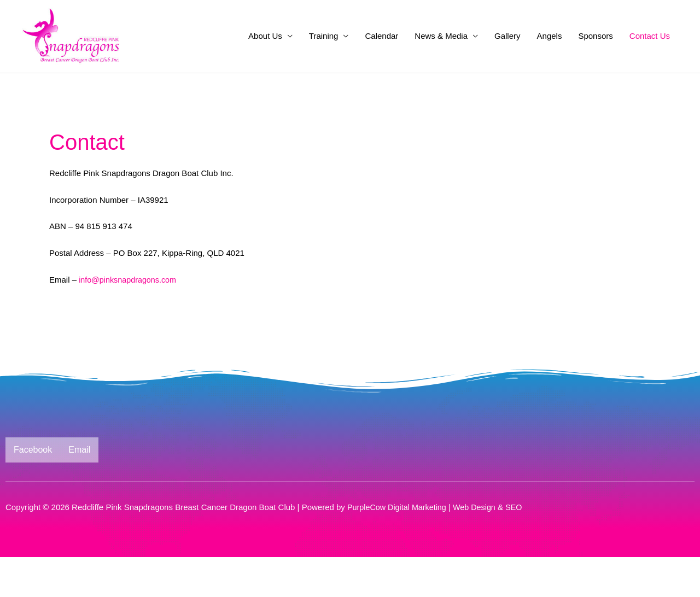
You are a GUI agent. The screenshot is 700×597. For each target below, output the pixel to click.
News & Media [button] (441, 56)
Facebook (33, 490)
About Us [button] (265, 56)
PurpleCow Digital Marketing (399, 547)
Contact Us (650, 56)
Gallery (507, 56)
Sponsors (595, 56)
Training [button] (324, 56)
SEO (521, 547)
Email (79, 490)
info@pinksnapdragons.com (130, 320)
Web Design (480, 547)
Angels (550, 56)
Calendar (381, 56)
